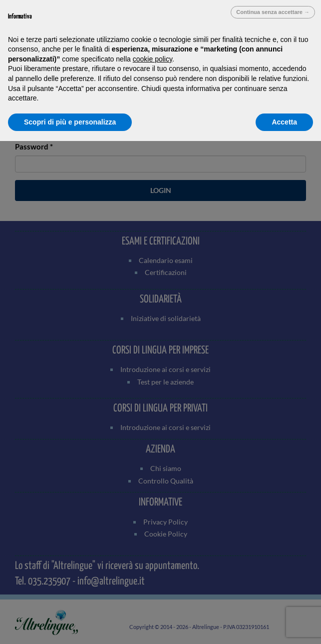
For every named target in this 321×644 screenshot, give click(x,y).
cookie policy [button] (153, 59)
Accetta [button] (284, 122)
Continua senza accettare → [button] (273, 12)
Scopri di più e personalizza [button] (70, 122)
